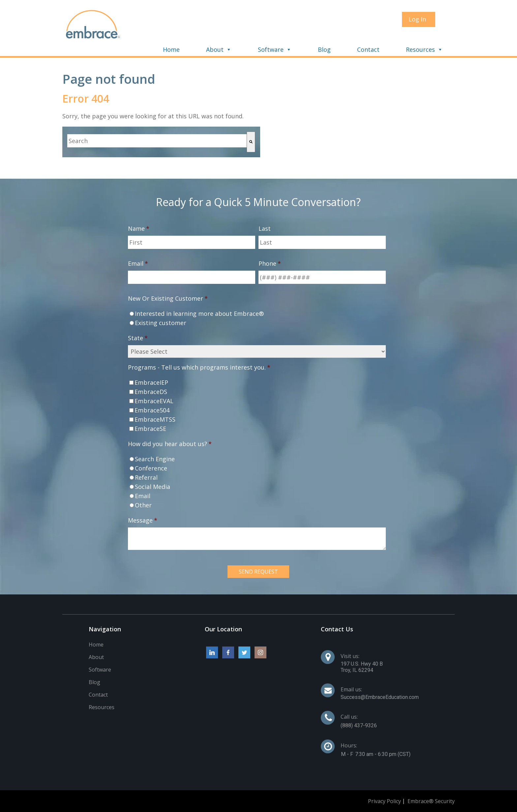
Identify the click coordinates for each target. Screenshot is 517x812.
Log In (417, 19)
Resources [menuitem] (420, 49)
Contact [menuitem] (368, 49)
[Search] (251, 142)
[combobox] (157, 141)
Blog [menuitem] (324, 49)
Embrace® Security (431, 801)
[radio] (257, 314)
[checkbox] (257, 318)
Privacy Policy (384, 801)
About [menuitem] (215, 49)
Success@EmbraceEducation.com (380, 697)
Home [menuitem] (171, 49)
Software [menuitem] (271, 49)
